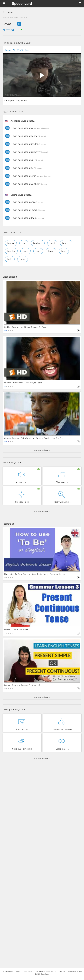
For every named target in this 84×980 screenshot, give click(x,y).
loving (23, 259)
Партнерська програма (11, 971)
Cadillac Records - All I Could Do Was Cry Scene (26, 327)
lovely (26, 251)
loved (52, 243)
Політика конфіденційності (45, 971)
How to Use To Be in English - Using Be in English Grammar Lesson (35, 574)
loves (64, 251)
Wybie (11, 101)
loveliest (11, 251)
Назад (9, 12)
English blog (27, 971)
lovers (51, 251)
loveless (66, 243)
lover (38, 251)
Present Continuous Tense (16, 630)
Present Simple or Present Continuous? (22, 685)
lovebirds (38, 243)
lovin (10, 259)
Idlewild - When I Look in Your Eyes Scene (23, 383)
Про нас (62, 971)
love (24, 243)
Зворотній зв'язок (75, 971)
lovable (11, 243)
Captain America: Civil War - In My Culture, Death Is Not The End (34, 438)
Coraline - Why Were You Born (17, 50)
